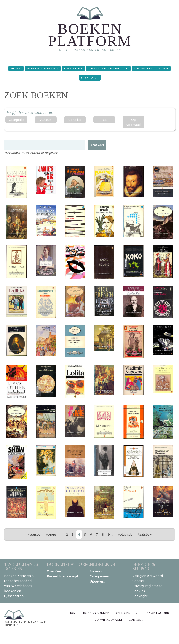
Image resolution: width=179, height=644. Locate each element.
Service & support (144, 566)
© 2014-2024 (37, 621)
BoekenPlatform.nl (71, 564)
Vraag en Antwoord (108, 68)
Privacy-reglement (147, 586)
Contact (90, 78)
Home (16, 68)
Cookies (139, 591)
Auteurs (96, 571)
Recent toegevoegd (62, 576)
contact (10, 625)
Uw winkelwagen (151, 68)
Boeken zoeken (43, 68)
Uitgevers (97, 581)
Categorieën (99, 576)
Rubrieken (102, 564)
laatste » (145, 534)
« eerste (34, 534)
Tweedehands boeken (21, 566)
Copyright (140, 596)
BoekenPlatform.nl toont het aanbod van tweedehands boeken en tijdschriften (19, 586)
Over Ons (73, 68)
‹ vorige (50, 534)
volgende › (126, 534)
